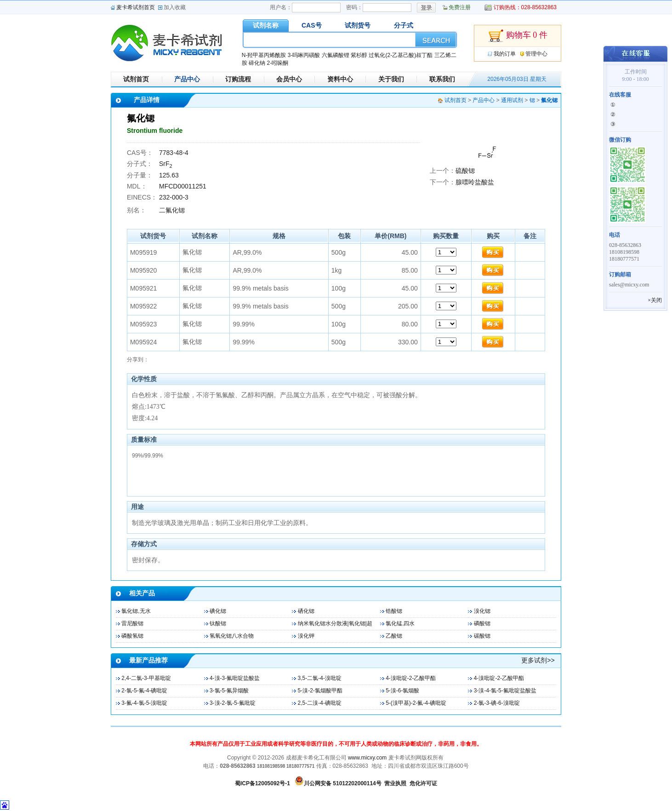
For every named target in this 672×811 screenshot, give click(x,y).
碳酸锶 (482, 636)
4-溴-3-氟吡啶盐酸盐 (235, 678)
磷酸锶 (482, 623)
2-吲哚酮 (277, 63)
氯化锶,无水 (136, 611)
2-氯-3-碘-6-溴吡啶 (497, 703)
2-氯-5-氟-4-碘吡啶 (144, 691)
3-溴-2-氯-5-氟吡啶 (233, 703)
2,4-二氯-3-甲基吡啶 (146, 678)
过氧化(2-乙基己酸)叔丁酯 (401, 55)
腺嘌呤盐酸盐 (475, 182)
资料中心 (340, 79)
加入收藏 (175, 7)
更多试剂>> (538, 660)
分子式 (404, 25)
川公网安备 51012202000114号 (343, 783)
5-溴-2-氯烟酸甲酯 (320, 691)
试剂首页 (136, 79)
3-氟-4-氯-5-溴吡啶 (144, 703)
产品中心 (187, 79)
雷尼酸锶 (132, 623)
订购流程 (238, 79)
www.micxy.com (367, 758)
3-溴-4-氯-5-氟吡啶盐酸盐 (505, 691)
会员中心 (289, 79)
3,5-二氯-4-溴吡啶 (320, 678)
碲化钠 (257, 63)
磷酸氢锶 (132, 636)
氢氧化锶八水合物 (232, 636)
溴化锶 (482, 611)
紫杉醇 (359, 55)
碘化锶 (218, 611)
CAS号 (312, 25)
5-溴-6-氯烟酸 (402, 691)
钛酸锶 (218, 623)
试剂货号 (358, 25)
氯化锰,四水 (400, 623)
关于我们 (391, 79)
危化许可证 (423, 783)
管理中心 (536, 54)
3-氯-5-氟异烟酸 (229, 691)
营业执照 (395, 783)
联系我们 (442, 79)
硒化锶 (306, 611)
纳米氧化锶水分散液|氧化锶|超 (335, 623)
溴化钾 (306, 636)
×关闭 (655, 300)
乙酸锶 (394, 636)
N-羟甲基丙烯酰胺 (264, 55)
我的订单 (505, 54)
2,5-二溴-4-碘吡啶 (320, 703)
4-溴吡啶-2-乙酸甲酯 (411, 678)
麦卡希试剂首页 (136, 7)
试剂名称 (266, 25)
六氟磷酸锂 (336, 55)
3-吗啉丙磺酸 (304, 55)
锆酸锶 (394, 611)
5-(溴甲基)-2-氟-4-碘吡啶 (416, 703)
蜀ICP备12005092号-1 (262, 783)
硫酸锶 (465, 171)
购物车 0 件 (518, 36)
